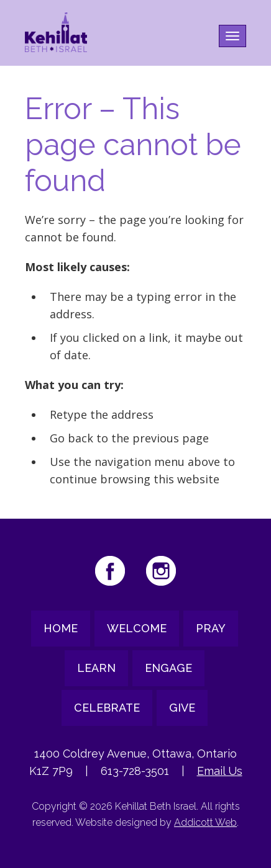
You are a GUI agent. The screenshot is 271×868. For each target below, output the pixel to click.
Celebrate (107, 708)
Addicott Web (205, 822)
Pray (211, 628)
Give (182, 708)
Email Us (220, 771)
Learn (96, 668)
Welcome (137, 628)
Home (61, 628)
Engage (168, 668)
